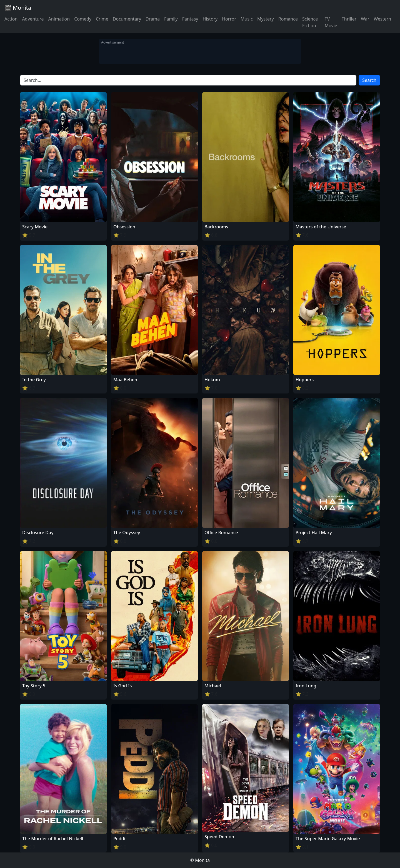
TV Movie (331, 22)
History (210, 19)
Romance (288, 19)
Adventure (33, 19)
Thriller (349, 19)
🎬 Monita (18, 8)
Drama (153, 19)
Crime (102, 19)
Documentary (127, 19)
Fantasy (190, 19)
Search (369, 80)
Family (171, 19)
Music (247, 19)
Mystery (266, 19)
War (365, 19)
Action (11, 19)
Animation (59, 19)
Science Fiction (310, 22)
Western (382, 19)
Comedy (83, 19)
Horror (229, 19)
